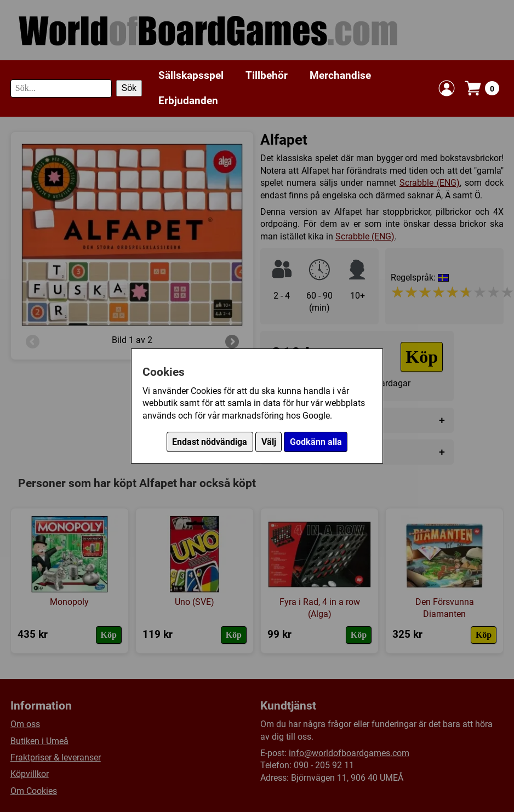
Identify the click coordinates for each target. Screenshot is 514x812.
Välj (269, 442)
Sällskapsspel (191, 75)
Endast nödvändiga (210, 442)
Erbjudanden (188, 101)
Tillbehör (267, 75)
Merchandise (340, 75)
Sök (129, 88)
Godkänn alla (316, 442)
